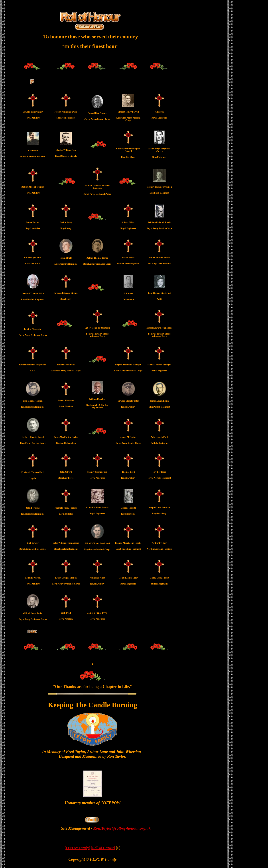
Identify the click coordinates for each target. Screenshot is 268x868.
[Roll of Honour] (103, 848)
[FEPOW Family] (77, 848)
